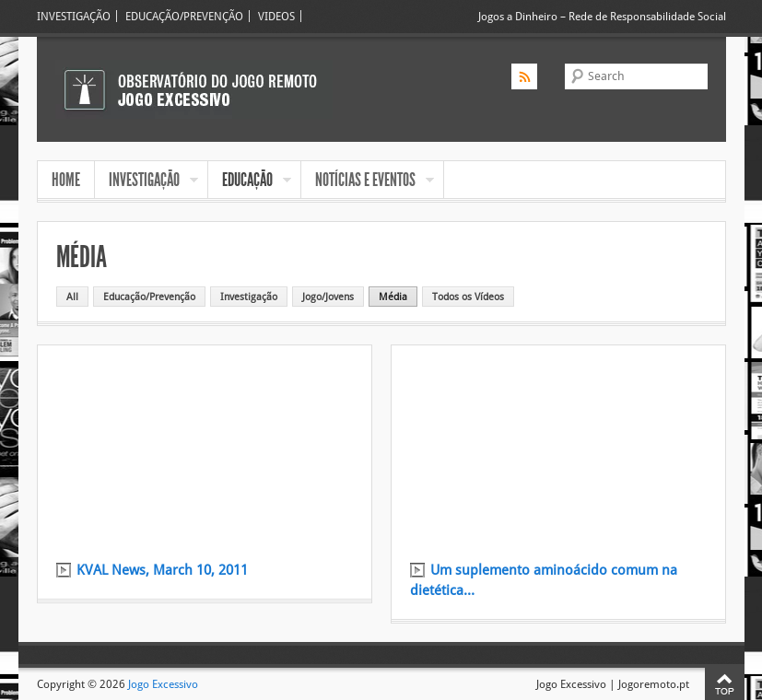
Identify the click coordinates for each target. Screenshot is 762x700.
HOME (66, 180)
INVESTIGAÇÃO (74, 16)
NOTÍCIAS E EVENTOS (368, 181)
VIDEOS (276, 16)
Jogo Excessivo (163, 684)
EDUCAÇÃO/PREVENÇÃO (184, 16)
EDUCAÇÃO (250, 181)
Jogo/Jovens (328, 297)
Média (393, 297)
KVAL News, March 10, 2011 (162, 570)
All (72, 297)
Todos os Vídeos (468, 297)
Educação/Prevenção (149, 297)
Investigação (249, 297)
